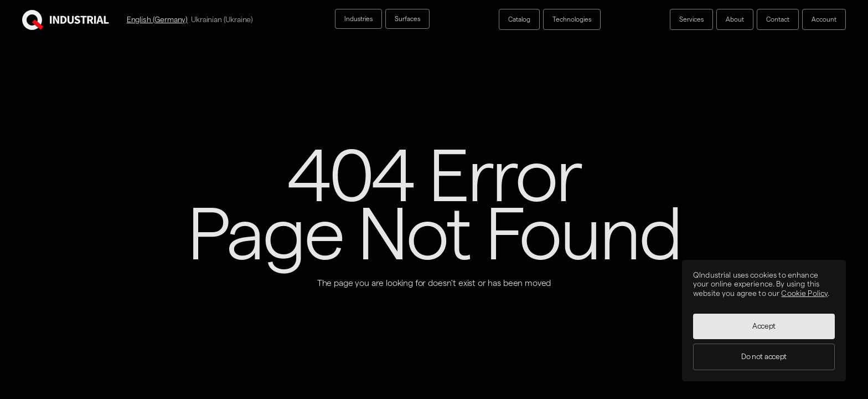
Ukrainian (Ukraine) (222, 19)
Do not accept (764, 357)
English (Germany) (157, 19)
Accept (764, 326)
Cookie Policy (804, 293)
